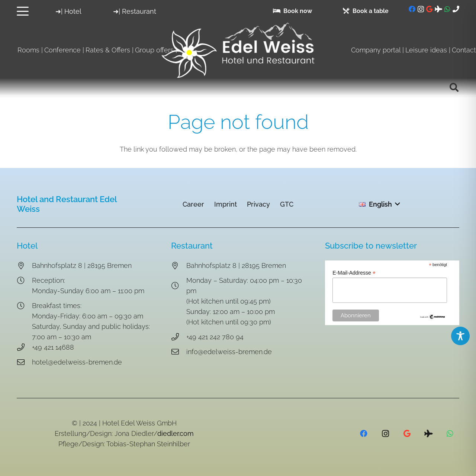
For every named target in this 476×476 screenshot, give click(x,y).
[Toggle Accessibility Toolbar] (460, 336)
